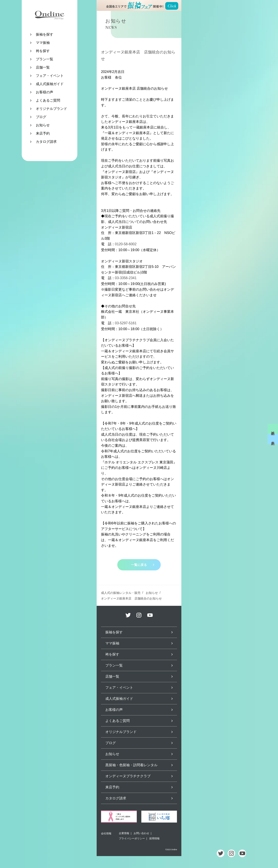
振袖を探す (45, 34)
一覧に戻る (139, 565)
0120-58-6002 (126, 244)
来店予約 (43, 133)
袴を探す (43, 51)
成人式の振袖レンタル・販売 (121, 593)
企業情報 (124, 833)
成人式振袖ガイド (50, 84)
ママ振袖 (43, 43)
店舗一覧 (43, 67)
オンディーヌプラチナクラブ (128, 776)
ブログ (41, 117)
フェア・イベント (50, 76)
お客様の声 (45, 92)
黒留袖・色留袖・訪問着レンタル (131, 765)
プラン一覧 (45, 59)
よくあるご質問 (48, 100)
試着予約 (273, 429)
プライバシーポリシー (132, 838)
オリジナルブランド (51, 109)
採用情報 (154, 838)
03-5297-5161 (126, 323)
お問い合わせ (141, 833)
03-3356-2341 (126, 278)
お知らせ (43, 125)
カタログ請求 (46, 142)
